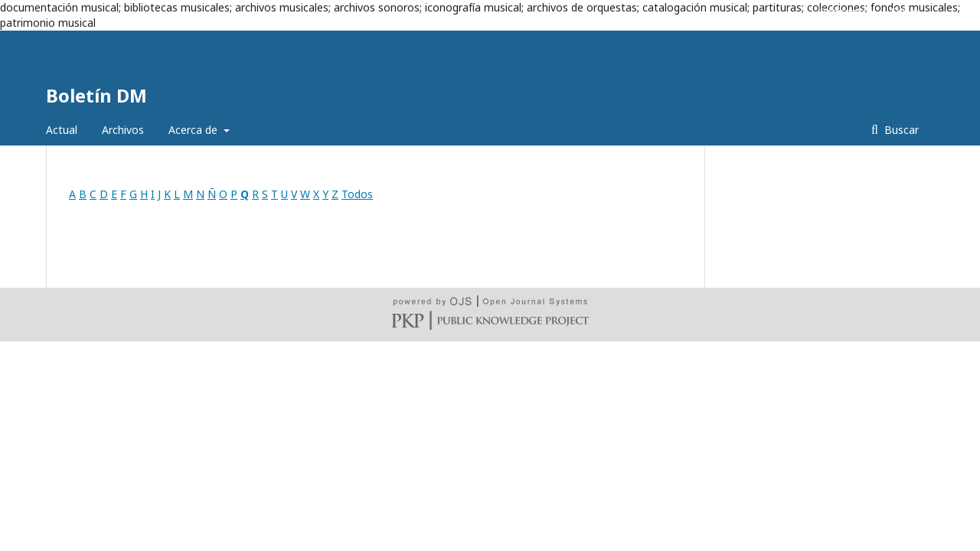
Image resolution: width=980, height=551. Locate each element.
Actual (62, 130)
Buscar (900, 130)
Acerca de (194, 130)
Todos (357, 194)
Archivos (123, 130)
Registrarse (847, 11)
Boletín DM (96, 95)
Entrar (905, 11)
